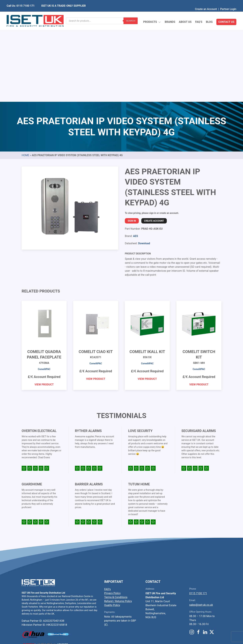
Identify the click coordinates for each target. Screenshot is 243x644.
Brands (170, 14)
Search (131, 14)
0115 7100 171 (198, 515)
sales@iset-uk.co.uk (201, 526)
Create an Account (206, 2)
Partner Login (228, 2)
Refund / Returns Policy (118, 523)
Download (144, 165)
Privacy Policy (112, 515)
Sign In (132, 142)
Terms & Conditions (116, 519)
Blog (209, 14)
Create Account (154, 142)
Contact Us (226, 14)
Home (25, 77)
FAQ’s (199, 14)
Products (152, 14)
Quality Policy (112, 527)
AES (135, 158)
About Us (185, 14)
